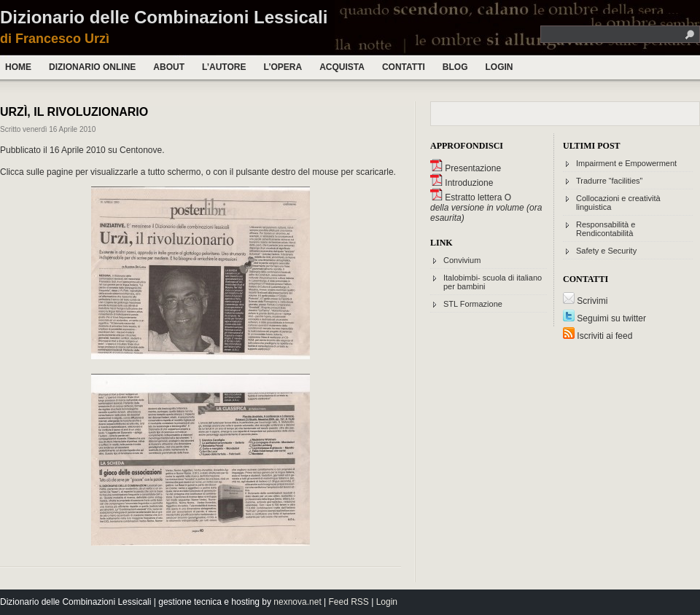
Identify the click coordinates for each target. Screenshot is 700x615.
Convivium (462, 260)
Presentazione (466, 168)
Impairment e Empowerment (626, 163)
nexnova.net (297, 602)
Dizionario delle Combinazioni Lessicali (164, 17)
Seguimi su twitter (604, 318)
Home (18, 67)
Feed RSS (349, 602)
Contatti (404, 67)
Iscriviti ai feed (598, 336)
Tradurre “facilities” (609, 181)
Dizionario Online (92, 67)
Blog (455, 67)
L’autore (224, 67)
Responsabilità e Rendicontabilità (606, 229)
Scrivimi (585, 301)
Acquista (342, 67)
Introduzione (462, 183)
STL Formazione (473, 304)
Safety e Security (606, 251)
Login (499, 67)
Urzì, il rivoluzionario (74, 112)
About (169, 67)
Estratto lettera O (471, 197)
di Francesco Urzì (55, 39)
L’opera (283, 67)
